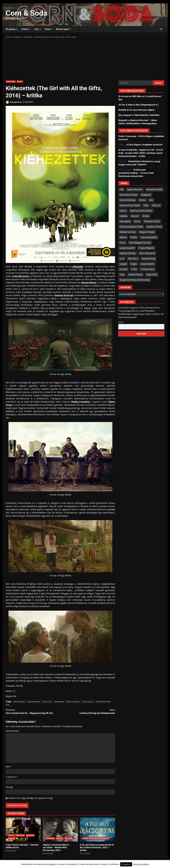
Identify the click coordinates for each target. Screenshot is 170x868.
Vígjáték (12, 838)
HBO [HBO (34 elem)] (146, 205)
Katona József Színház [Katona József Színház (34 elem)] (141, 211)
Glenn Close (47, 702)
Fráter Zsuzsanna (127, 136)
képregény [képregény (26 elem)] (125, 221)
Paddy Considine (73, 702)
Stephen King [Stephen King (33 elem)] (148, 259)
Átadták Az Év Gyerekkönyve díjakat (136, 110)
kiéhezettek (59, 702)
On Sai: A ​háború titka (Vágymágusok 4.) (138, 105)
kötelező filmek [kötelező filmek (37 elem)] (154, 227)
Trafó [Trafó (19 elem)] (134, 269)
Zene (37, 29)
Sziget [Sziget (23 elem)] (134, 264)
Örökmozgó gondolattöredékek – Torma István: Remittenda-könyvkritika (136, 173)
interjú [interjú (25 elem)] (123, 211)
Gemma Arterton (34, 702)
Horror (20, 82)
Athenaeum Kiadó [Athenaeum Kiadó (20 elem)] (128, 195)
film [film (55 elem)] (151, 200)
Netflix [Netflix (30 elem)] (134, 237)
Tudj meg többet (141, 864)
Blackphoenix (14, 102)
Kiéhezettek (77, 267)
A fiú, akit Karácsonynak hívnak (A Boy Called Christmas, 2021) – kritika (97, 830)
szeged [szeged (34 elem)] (123, 264)
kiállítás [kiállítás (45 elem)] (123, 216)
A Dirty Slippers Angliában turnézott (144, 145)
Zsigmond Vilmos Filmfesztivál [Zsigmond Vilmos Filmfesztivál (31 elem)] (135, 280)
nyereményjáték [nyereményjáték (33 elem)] (149, 237)
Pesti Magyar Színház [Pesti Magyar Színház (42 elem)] (140, 243)
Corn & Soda (26, 13)
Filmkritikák (11, 82)
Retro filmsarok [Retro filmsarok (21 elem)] (147, 253)
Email (121, 322)
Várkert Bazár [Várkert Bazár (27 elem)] (135, 275)
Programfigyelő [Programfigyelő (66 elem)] (146, 248)
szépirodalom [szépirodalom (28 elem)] (147, 264)
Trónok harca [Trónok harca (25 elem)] (147, 269)
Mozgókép (10, 29)
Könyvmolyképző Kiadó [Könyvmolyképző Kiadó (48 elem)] (131, 227)
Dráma (11, 835)
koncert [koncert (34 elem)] (135, 216)
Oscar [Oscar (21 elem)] (123, 243)
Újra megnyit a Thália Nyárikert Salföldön (139, 115)
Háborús (60, 838)
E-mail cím (12, 777)
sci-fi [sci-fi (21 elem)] (122, 259)
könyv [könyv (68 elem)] (137, 221)
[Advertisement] (85, 58)
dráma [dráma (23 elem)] (142, 200)
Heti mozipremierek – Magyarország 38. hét (33, 711)
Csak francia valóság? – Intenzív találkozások (23, 830)
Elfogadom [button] (126, 864)
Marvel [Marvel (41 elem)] (123, 237)
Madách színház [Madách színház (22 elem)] (128, 232)
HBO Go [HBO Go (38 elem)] (156, 205)
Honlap (9, 787)
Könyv (47, 29)
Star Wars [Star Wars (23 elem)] (133, 259)
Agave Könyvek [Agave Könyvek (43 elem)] (135, 189)
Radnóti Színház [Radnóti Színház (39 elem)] (128, 253)
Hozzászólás (13, 731)
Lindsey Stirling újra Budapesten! (88, 711)
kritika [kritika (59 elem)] (146, 216)
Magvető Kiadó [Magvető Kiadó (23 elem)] (147, 232)
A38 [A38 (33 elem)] (122, 189)
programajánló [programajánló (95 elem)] (127, 248)
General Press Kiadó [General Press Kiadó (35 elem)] (130, 205)
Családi (85, 838)
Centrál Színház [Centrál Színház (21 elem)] (127, 200)
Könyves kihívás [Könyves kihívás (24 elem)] (152, 221)
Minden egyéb (62, 29)
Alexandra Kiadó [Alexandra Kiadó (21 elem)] (154, 189)
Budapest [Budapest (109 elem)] (146, 195)
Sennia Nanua (88, 702)
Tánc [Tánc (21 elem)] (122, 275)
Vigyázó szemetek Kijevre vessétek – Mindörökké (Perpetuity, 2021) (60, 830)
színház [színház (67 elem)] (123, 269)
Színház (25, 29)
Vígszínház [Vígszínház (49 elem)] (152, 275)
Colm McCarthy (19, 702)
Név (9, 767)
